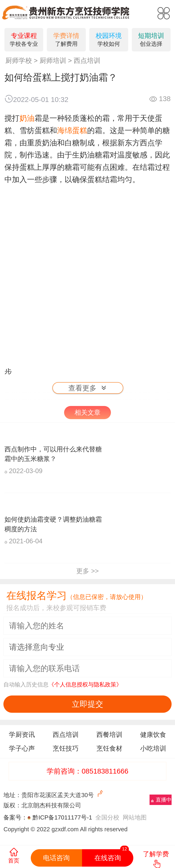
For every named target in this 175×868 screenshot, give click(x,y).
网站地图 (135, 817)
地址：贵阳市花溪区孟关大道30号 (54, 794)
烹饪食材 (109, 748)
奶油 (27, 118)
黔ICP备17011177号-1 (62, 817)
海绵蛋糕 (72, 130)
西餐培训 (109, 735)
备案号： (18, 817)
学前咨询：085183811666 (87, 771)
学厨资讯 (22, 735)
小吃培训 (153, 748)
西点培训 (87, 61)
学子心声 (22, 748)
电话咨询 (56, 858)
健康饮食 (153, 735)
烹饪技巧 (66, 748)
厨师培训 (53, 61)
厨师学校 (19, 61)
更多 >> (87, 571)
